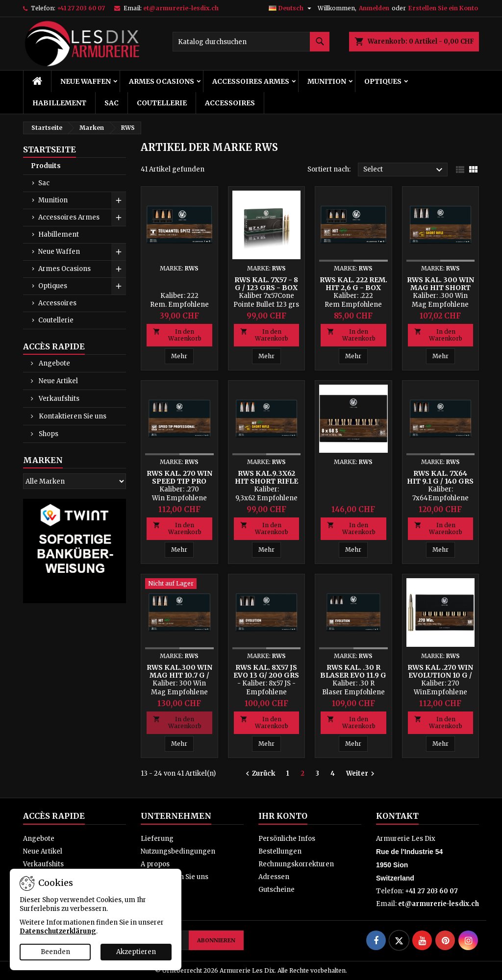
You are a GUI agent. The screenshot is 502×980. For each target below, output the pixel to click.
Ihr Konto (283, 816)
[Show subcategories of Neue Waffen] (119, 252)
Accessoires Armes (251, 81)
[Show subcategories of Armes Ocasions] (119, 269)
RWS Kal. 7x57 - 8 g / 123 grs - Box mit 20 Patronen (266, 288)
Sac (112, 103)
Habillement (59, 103)
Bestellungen (280, 851)
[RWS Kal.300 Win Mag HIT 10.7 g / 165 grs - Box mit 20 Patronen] (179, 585)
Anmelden (374, 8)
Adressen (274, 877)
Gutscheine (276, 890)
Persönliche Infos (287, 839)
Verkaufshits (58, 399)
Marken (43, 460)
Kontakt (397, 816)
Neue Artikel (58, 381)
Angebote (54, 363)
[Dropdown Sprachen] (291, 8)
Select (404, 170)
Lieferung (157, 839)
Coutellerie (162, 103)
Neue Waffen (86, 81)
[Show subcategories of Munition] (119, 200)
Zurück (259, 774)
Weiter (362, 774)
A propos (155, 864)
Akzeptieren (136, 952)
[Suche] (251, 42)
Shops (48, 434)
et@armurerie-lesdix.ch (181, 8)
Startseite (50, 149)
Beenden (55, 952)
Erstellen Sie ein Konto (443, 8)
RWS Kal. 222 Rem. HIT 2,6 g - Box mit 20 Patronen (353, 288)
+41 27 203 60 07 (81, 8)
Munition (327, 81)
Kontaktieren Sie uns (72, 416)
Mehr (179, 356)
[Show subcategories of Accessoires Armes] (119, 218)
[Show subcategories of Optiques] (119, 286)
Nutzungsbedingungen (178, 851)
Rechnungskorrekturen (296, 864)
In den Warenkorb (177, 335)
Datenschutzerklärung (58, 931)
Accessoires (230, 103)
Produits (46, 166)
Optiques (383, 81)
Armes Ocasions (162, 81)
